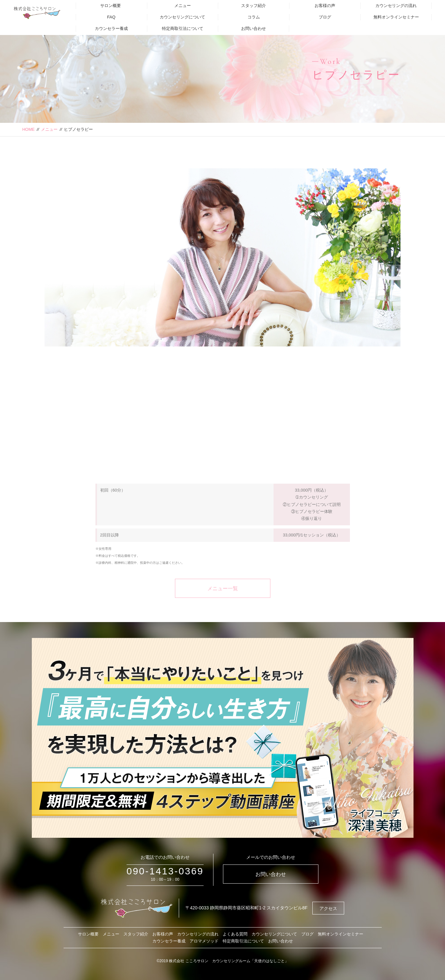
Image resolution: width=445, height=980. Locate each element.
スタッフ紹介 (254, 6)
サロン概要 (111, 6)
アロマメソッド (204, 941)
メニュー (183, 6)
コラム (254, 17)
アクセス (328, 908)
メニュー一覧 (223, 602)
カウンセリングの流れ (396, 6)
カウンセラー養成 (111, 28)
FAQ (111, 17)
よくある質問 (235, 934)
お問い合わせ (254, 28)
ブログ (325, 17)
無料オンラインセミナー (396, 17)
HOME (28, 129)
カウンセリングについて (182, 17)
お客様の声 (325, 6)
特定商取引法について (183, 28)
